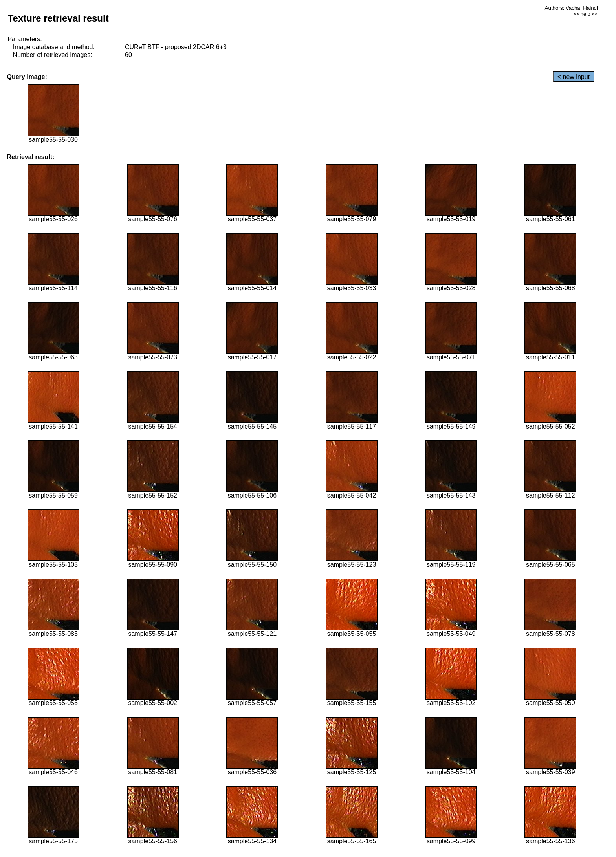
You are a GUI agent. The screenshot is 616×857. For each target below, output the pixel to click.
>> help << (585, 14)
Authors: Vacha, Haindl (571, 8)
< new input (574, 77)
